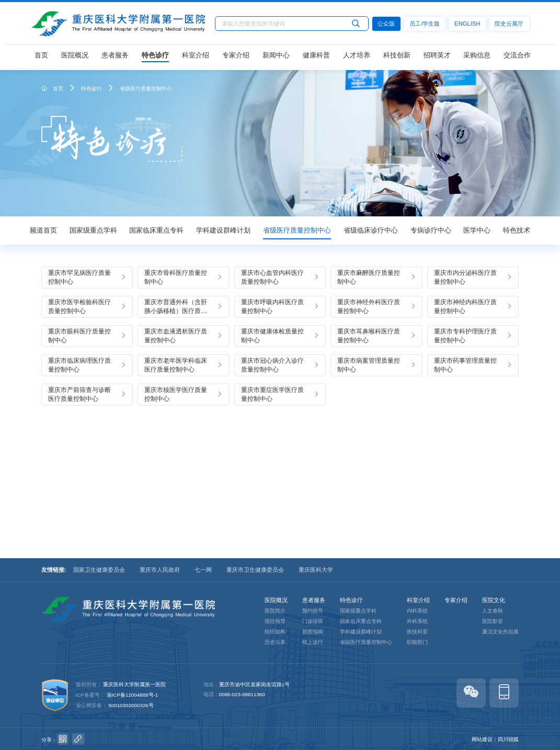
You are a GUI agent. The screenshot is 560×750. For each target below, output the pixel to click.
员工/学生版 (427, 26)
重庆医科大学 (316, 570)
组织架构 (275, 632)
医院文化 (494, 600)
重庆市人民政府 (160, 570)
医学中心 (477, 230)
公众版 (388, 26)
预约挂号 (313, 611)
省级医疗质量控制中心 (146, 89)
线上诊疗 (313, 642)
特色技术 (517, 230)
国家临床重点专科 (156, 230)
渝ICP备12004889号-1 (133, 695)
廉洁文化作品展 (500, 632)
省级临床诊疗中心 (371, 230)
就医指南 (313, 632)
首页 (41, 58)
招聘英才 (437, 58)
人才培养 (357, 58)
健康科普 (316, 58)
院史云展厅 (511, 26)
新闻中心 (276, 58)
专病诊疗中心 (431, 230)
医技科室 (417, 632)
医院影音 (493, 621)
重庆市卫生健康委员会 (255, 570)
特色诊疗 (155, 58)
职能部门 (417, 642)
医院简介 (275, 611)
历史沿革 (275, 642)
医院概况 (75, 58)
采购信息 (477, 58)
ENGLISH (469, 26)
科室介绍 (196, 58)
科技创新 (397, 58)
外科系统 (417, 621)
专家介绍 (236, 58)
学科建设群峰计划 (223, 230)
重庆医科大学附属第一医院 (134, 684)
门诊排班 (313, 621)
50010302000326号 (131, 705)
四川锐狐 (508, 739)
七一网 (203, 570)
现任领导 (275, 621)
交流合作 (517, 58)
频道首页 (43, 230)
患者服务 (115, 58)
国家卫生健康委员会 (99, 570)
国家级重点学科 (93, 230)
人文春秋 (493, 611)
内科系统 (417, 611)
